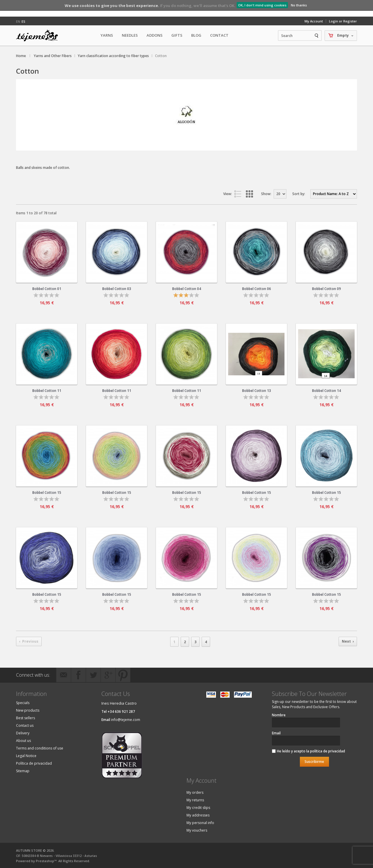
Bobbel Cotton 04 (187, 289)
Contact (219, 35)
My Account (314, 21)
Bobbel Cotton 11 (47, 391)
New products (28, 710)
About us (23, 741)
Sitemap (23, 771)
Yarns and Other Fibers (53, 56)
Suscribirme (314, 762)
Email (276, 733)
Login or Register (343, 21)
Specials (23, 703)
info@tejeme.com (126, 720)
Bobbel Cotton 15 (47, 493)
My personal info (200, 823)
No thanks (299, 5)
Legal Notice (26, 756)
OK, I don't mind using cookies (262, 5)
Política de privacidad (34, 763)
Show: (266, 194)
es (23, 21)
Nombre (279, 715)
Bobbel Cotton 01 (47, 289)
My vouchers (197, 830)
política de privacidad (328, 751)
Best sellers (25, 718)
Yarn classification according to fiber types (113, 56)
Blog (196, 35)
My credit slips (198, 808)
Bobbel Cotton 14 (327, 391)
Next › (348, 641)
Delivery (23, 733)
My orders (195, 792)
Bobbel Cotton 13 (257, 391)
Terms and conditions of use (40, 748)
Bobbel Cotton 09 (327, 289)
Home (21, 56)
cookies (87, 6)
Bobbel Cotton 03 (117, 289)
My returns (195, 800)
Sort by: (299, 194)
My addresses (198, 815)
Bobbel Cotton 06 (257, 289)
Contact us (25, 725)
